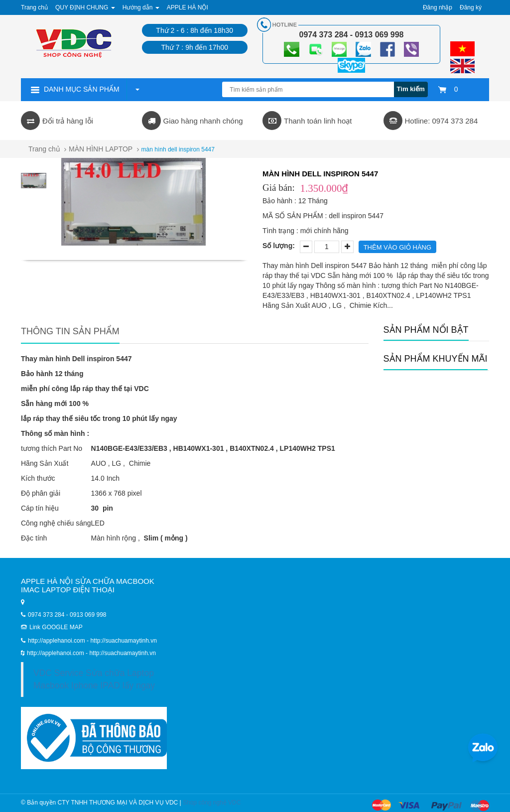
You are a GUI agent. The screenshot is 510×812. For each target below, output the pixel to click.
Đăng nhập (438, 7)
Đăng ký (471, 7)
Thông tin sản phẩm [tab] (70, 331)
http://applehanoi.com (56, 653)
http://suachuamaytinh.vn (122, 653)
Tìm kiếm (411, 89)
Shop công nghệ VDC (212, 803)
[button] (137, 89)
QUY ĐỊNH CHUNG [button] (85, 7)
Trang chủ (34, 7)
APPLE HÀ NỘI (188, 7)
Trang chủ (44, 149)
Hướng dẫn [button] (141, 7)
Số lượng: (279, 246)
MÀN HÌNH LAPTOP (101, 149)
